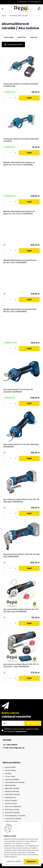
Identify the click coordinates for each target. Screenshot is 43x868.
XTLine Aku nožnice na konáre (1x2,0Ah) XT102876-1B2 (21, 85)
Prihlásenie (23, 2)
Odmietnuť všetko (14, 861)
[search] (39, 9)
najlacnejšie (9, 37)
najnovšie (34, 37)
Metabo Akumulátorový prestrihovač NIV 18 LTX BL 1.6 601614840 (20, 310)
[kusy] (10, 98)
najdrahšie (22, 37)
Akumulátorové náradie (19, 16)
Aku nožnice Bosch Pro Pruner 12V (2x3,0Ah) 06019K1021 (18, 391)
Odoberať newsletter (16, 717)
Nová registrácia (36, 2)
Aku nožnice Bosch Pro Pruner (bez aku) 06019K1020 (21, 446)
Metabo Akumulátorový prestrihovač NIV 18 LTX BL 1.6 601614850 (20, 261)
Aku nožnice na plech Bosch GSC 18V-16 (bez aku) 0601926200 (21, 501)
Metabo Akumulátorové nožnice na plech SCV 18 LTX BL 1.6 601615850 (19, 164)
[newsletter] (33, 723)
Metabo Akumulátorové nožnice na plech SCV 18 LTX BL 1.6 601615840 (19, 213)
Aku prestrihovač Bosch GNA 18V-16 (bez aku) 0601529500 (21, 555)
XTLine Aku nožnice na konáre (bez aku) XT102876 (21, 140)
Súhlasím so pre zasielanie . (22, 730)
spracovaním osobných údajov (27, 729)
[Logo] (22, 9)
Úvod (4, 16)
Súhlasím (31, 862)
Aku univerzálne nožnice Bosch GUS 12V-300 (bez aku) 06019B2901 (21, 611)
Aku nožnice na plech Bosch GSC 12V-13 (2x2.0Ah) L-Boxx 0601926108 (21, 666)
